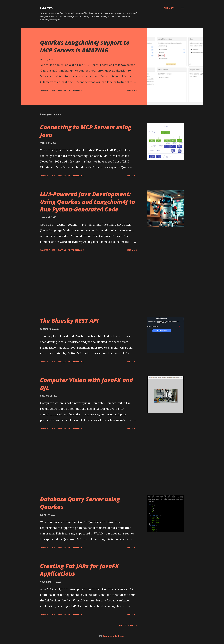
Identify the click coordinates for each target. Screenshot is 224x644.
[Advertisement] (88, 285)
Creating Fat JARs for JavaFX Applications (79, 570)
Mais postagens (128, 625)
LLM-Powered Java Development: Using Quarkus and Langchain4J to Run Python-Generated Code (88, 202)
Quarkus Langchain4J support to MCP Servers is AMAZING (85, 46)
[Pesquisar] (169, 8)
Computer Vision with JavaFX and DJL (86, 384)
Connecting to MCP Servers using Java (86, 131)
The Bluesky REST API (69, 321)
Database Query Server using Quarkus (80, 503)
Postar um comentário (71, 90)
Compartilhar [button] (48, 90)
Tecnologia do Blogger (112, 636)
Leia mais (132, 90)
